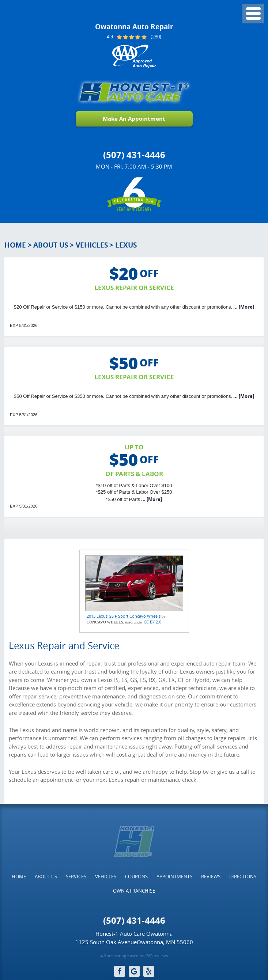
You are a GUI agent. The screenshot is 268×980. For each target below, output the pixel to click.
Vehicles (92, 245)
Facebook (120, 971)
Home (15, 245)
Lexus (126, 245)
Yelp (149, 971)
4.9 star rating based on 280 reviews (134, 956)
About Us (51, 245)
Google (134, 971)
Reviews (211, 877)
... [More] (243, 307)
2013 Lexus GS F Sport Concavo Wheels (124, 616)
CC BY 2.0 (152, 622)
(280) (156, 37)
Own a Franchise (134, 891)
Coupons (136, 877)
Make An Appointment (134, 119)
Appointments (174, 877)
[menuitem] (19, 877)
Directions (243, 877)
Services (76, 877)
